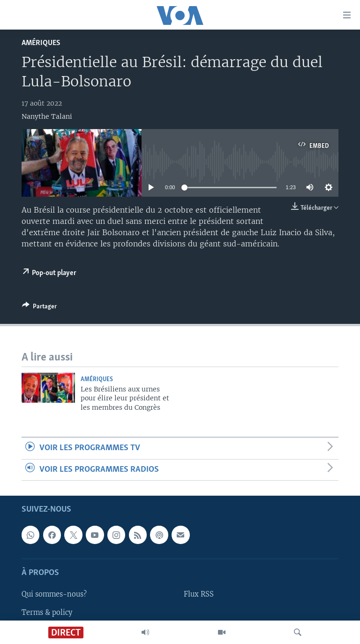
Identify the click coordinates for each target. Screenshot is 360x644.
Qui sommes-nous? (54, 594)
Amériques (41, 43)
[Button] (39, 308)
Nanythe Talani (47, 116)
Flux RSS (199, 594)
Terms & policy (47, 612)
